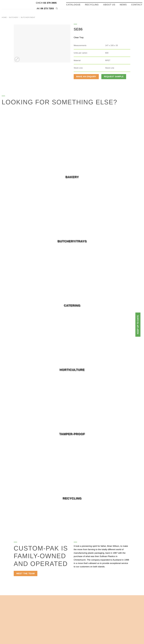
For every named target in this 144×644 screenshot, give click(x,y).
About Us (109, 5)
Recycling (92, 5)
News (123, 5)
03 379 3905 (46, 3)
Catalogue (73, 5)
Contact (137, 5)
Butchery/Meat (28, 17)
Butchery (14, 17)
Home (4, 17)
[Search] (57, 8)
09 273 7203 (45, 8)
